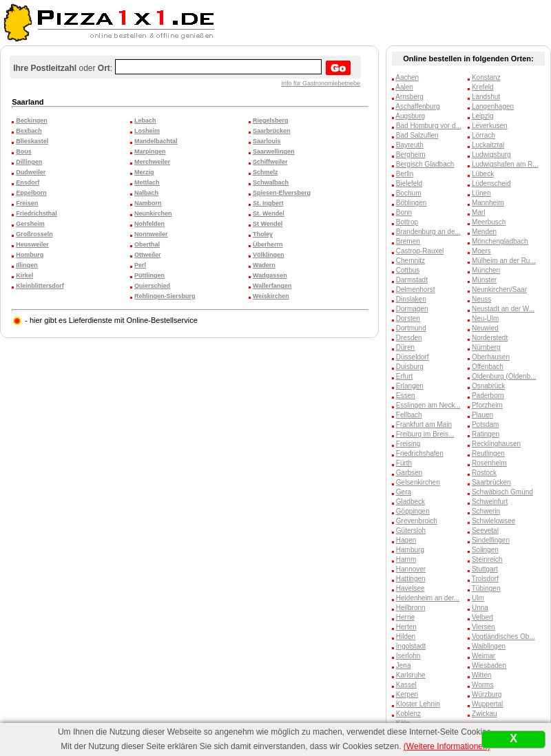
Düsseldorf (413, 357)
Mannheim (488, 203)
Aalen (404, 87)
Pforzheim (487, 405)
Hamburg (410, 550)
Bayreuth (410, 145)
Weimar (484, 656)
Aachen (407, 77)
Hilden (406, 637)
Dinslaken (411, 299)
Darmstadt (412, 280)
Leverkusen (490, 126)
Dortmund (411, 328)
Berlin (405, 174)
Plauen (482, 415)
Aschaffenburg (417, 106)
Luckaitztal (488, 145)
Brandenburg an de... (428, 232)
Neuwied (485, 328)
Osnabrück (488, 386)
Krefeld (483, 87)
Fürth (404, 463)
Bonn (404, 212)
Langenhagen (493, 106)
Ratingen (486, 434)
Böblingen (411, 203)
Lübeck (483, 174)
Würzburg (487, 694)
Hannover (411, 569)
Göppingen (413, 511)
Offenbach (488, 367)
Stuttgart (485, 569)
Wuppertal (487, 704)
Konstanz (486, 77)
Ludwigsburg (491, 155)
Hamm (406, 559)
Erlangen (410, 386)
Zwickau (485, 714)
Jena (404, 665)
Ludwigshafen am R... (505, 164)
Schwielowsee (493, 521)
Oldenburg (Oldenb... (504, 376)
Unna (480, 608)
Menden (484, 232)
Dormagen (412, 309)
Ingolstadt (411, 646)
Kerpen (407, 694)
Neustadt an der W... (503, 309)
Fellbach (409, 415)
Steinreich (487, 559)
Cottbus (408, 270)
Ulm (478, 598)
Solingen (485, 550)
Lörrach (484, 135)
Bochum (409, 193)
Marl (478, 212)
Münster (484, 280)
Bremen (408, 241)
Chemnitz (410, 261)
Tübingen (486, 588)
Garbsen (409, 473)
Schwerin (486, 511)
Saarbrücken (491, 482)
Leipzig (483, 116)
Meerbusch (489, 222)
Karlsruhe (411, 675)
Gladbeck (410, 502)
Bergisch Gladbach (425, 164)
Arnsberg (409, 97)
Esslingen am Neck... (428, 405)
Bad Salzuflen (417, 135)
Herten (406, 627)
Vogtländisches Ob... (503, 637)
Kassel (406, 685)
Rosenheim (489, 463)
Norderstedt (490, 338)
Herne (405, 617)
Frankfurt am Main (424, 424)
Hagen (406, 540)
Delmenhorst (416, 290)
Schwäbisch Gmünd (502, 492)
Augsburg (410, 116)
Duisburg (410, 367)
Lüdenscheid (491, 183)
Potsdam (485, 424)
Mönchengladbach (500, 241)
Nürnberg (486, 347)
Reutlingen (488, 453)
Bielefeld (409, 183)
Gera (404, 492)
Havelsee (410, 588)
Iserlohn (408, 656)
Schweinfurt (490, 502)
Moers (481, 251)
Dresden (409, 338)
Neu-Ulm (485, 318)
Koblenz (408, 714)
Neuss (481, 299)
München (486, 270)
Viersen (484, 627)
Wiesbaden (489, 665)
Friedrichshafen (420, 453)
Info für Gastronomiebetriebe (321, 83)
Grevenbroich (417, 521)
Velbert (482, 617)
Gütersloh (411, 531)
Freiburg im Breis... (425, 434)
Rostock (484, 473)
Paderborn (488, 396)
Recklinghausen (496, 444)
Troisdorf (485, 579)
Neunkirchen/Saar (499, 290)
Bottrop (407, 222)
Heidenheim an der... (428, 598)
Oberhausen (491, 357)
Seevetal (485, 531)
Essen (406, 396)
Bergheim (411, 155)
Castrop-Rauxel (420, 251)
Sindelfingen (491, 540)
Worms (482, 685)
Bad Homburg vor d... (429, 126)
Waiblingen (489, 646)
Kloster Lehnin (418, 704)
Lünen (481, 193)
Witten (481, 675)
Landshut (486, 97)
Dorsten (408, 318)
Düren (405, 347)
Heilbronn (411, 608)
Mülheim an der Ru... (504, 261)
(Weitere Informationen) (447, 746)
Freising (408, 444)
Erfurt (404, 376)
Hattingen (411, 579)
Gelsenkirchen (418, 482)
